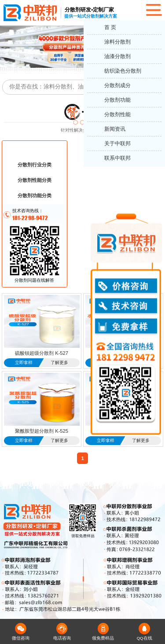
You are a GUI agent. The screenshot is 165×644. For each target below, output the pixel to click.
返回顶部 (154, 605)
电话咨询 (62, 632)
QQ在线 (145, 632)
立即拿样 (24, 362)
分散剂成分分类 (34, 149)
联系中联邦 (117, 158)
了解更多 (59, 362)
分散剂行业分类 (35, 165)
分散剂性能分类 (35, 180)
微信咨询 (21, 632)
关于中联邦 (117, 144)
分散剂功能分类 (35, 195)
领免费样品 (103, 632)
